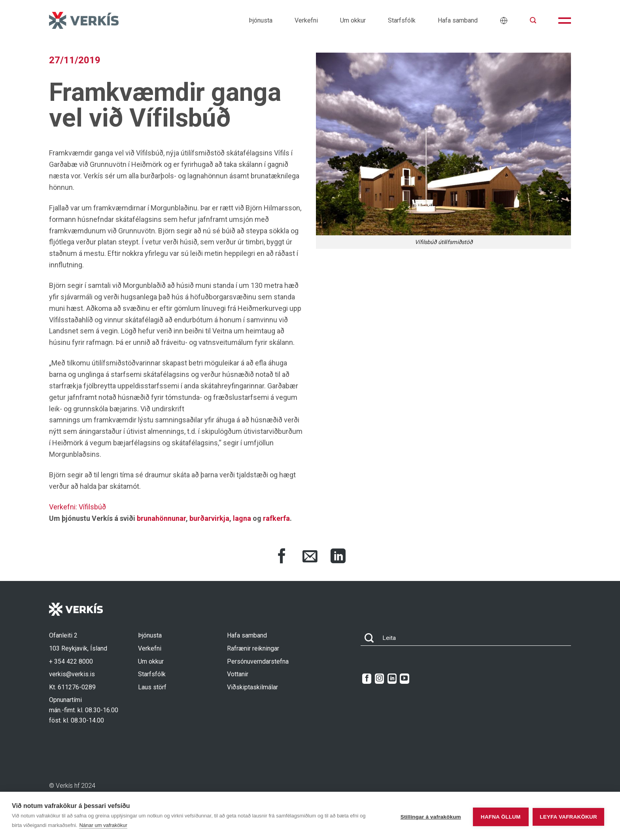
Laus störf (152, 687)
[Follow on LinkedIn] (392, 679)
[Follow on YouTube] (404, 679)
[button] (533, 20)
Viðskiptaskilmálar (252, 687)
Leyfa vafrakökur (568, 816)
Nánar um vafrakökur (103, 825)
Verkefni (306, 20)
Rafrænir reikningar (253, 648)
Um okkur (353, 20)
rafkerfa (276, 518)
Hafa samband (458, 20)
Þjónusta (261, 20)
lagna (242, 518)
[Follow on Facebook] (367, 679)
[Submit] (369, 638)
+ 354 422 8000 (71, 661)
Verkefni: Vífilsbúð (77, 507)
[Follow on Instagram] (379, 679)
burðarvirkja (209, 518)
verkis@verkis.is (72, 674)
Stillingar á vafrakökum (426, 816)
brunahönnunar (161, 518)
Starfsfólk (402, 20)
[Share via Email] (310, 557)
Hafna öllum (496, 816)
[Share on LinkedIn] (338, 557)
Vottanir (238, 674)
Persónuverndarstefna (258, 661)
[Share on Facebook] (282, 557)
